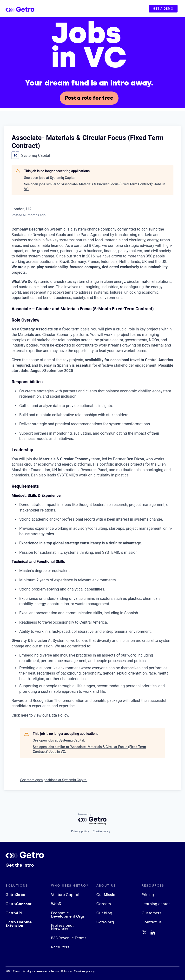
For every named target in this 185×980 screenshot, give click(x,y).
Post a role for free (89, 98)
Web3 (56, 904)
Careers (104, 904)
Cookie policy (101, 831)
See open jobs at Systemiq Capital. (50, 178)
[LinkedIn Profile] (153, 932)
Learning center (156, 904)
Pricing (148, 895)
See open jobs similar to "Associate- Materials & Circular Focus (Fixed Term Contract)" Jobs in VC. (95, 187)
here (25, 715)
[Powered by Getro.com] (92, 819)
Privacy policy (80, 831)
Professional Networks (62, 927)
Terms (55, 971)
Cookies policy (84, 971)
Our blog (104, 913)
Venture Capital (65, 895)
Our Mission (107, 895)
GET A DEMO (163, 9)
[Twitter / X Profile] (145, 932)
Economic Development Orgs (68, 915)
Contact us (152, 922)
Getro (15, 895)
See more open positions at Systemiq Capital (54, 780)
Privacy (66, 971)
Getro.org (105, 922)
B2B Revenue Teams (69, 938)
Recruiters (60, 947)
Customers (152, 913)
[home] (25, 9)
